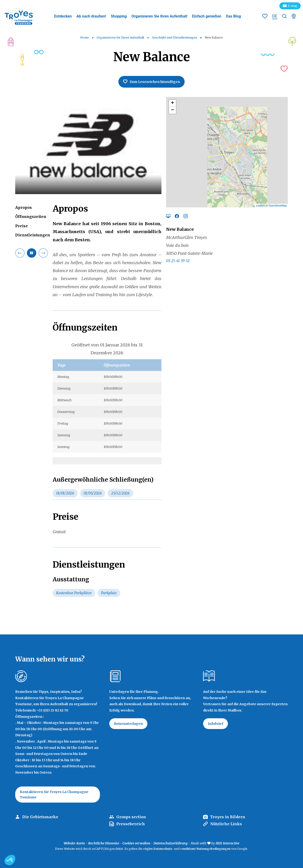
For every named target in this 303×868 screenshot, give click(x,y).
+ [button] (173, 103)
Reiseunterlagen (128, 724)
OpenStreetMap (278, 206)
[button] (10, 860)
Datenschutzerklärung (170, 843)
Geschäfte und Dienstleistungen (175, 37)
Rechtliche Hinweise (104, 843)
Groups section (131, 817)
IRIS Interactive (228, 843)
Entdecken (63, 16)
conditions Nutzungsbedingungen (205, 849)
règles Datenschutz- (159, 849)
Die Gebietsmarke (40, 817)
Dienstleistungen (33, 235)
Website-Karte (74, 843)
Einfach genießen (207, 16)
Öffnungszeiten (31, 217)
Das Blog (234, 16)
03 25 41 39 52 (178, 261)
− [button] (173, 110)
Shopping (119, 16)
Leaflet (260, 206)
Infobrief (215, 724)
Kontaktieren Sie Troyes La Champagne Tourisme (54, 794)
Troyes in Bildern (228, 817)
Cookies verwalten (136, 843)
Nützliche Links (226, 824)
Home (85, 37)
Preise (22, 226)
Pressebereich (131, 824)
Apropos (24, 207)
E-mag (292, 6)
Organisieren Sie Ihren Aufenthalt (159, 16)
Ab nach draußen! (91, 16)
